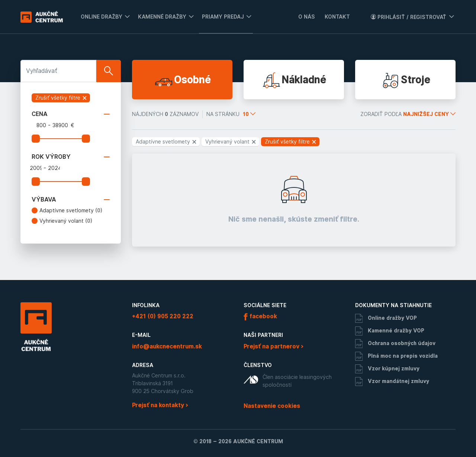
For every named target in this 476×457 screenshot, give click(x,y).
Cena (71, 114)
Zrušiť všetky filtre (61, 98)
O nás (307, 17)
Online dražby (102, 17)
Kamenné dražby (162, 17)
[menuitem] (103, 17)
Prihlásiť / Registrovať (409, 17)
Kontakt (337, 17)
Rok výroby (71, 157)
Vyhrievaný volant (66, 221)
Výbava (71, 200)
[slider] (36, 139)
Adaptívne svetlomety (71, 210)
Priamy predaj (223, 17)
